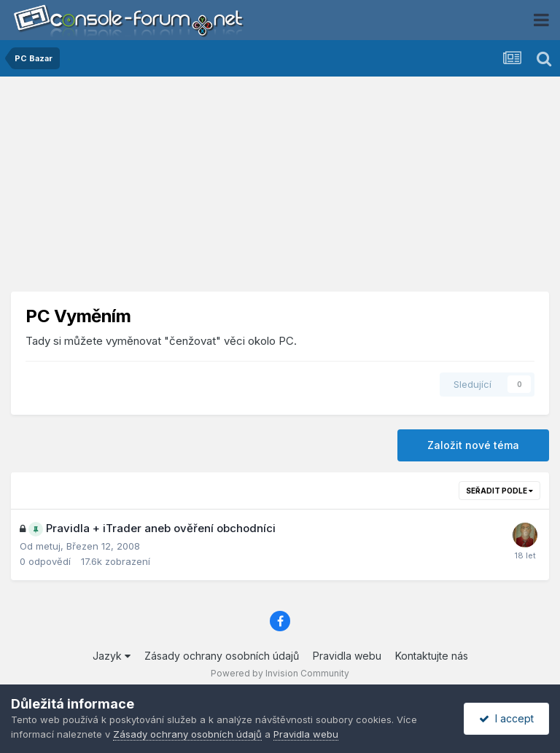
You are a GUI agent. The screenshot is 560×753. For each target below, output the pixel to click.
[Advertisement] (280, 190)
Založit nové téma (473, 445)
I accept (506, 718)
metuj (48, 546)
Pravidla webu (347, 656)
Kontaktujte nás (432, 656)
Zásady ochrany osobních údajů (222, 656)
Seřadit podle (499, 491)
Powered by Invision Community (280, 673)
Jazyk (112, 656)
